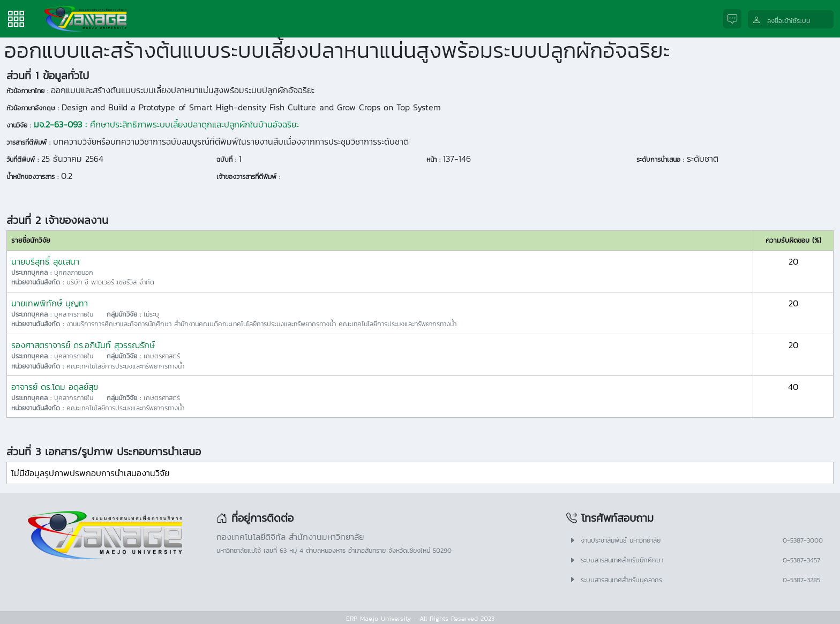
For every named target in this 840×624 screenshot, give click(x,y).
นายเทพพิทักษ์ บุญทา (50, 303)
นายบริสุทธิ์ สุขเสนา (45, 261)
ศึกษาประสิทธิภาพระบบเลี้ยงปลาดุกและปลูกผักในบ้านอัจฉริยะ (166, 124)
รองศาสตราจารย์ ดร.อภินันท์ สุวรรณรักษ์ (83, 345)
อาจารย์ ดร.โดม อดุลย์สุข (55, 387)
